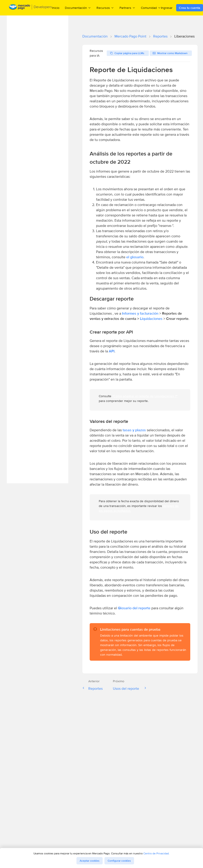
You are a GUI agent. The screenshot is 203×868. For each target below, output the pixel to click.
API (112, 351)
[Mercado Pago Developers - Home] (31, 8)
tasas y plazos (134, 430)
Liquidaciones (152, 319)
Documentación (95, 36)
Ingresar (167, 8)
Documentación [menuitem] (78, 8)
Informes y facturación (140, 313)
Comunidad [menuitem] (151, 8)
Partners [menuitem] (127, 8)
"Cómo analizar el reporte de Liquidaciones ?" (145, 396)
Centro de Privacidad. (156, 853)
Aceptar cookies (90, 861)
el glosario (135, 257)
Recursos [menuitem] (105, 8)
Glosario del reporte (134, 608)
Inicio (56, 8)
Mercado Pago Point (130, 36)
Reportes (160, 36)
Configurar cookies (119, 861)
